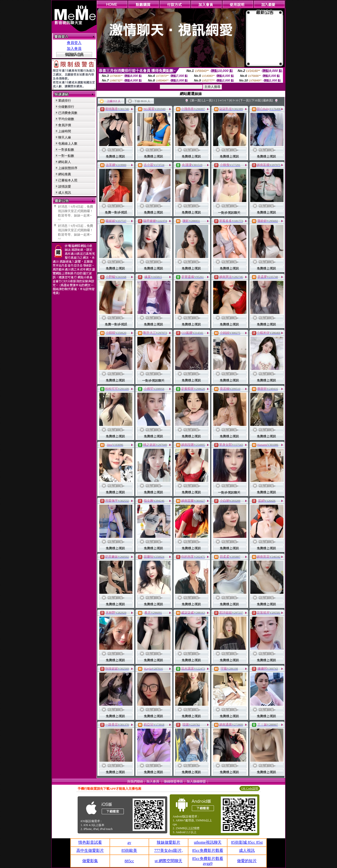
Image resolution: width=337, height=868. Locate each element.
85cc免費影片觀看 (208, 850)
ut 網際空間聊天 (168, 861)
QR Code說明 (250, 788)
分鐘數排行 (66, 107)
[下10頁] (256, 100)
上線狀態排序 (68, 168)
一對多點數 (66, 150)
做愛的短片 (247, 861)
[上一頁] (207, 100)
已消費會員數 (68, 113)
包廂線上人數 (68, 143)
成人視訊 (65, 193)
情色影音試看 (90, 842)
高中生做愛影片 (90, 850)
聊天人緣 (65, 137)
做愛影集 (90, 861)
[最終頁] (267, 100)
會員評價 (65, 125)
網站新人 (65, 162)
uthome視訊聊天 (208, 842)
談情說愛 (65, 186)
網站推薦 (65, 174)
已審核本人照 (68, 180)
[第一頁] (196, 100)
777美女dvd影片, (168, 850)
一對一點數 (66, 156)
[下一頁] (244, 100)
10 (237, 100)
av (129, 843)
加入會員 (74, 49)
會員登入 (74, 43)
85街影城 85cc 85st (247, 842)
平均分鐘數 (66, 119)
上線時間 (65, 131)
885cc (129, 861)
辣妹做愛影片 (168, 842)
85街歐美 (129, 850)
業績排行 (65, 101)
